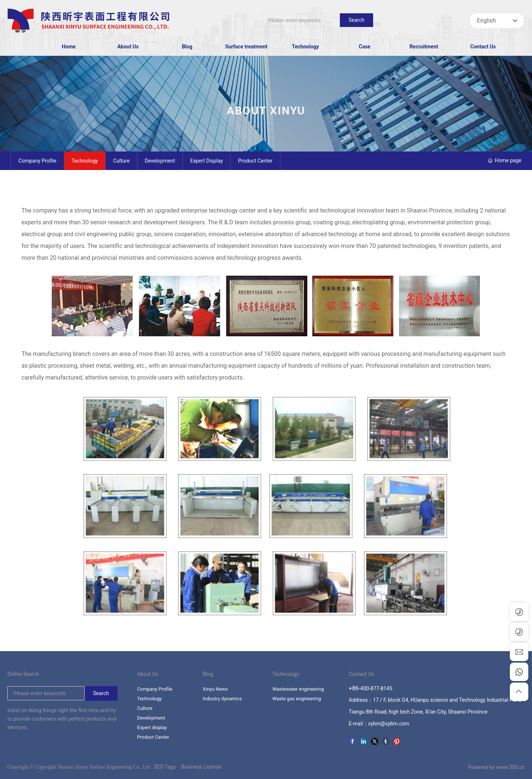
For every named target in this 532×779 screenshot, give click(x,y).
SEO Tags (165, 767)
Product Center (255, 161)
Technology (85, 161)
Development (160, 161)
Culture (121, 161)
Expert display (207, 161)
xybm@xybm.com (389, 724)
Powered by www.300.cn (496, 767)
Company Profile (37, 161)
